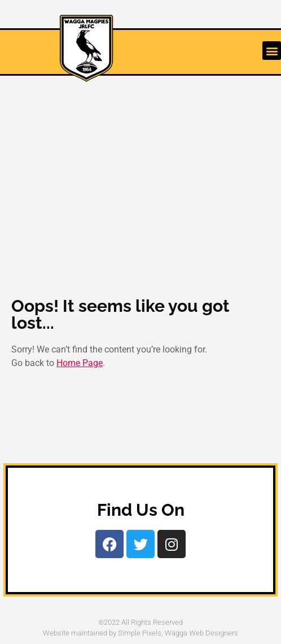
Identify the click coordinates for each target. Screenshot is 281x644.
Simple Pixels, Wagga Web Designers (178, 633)
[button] (272, 51)
